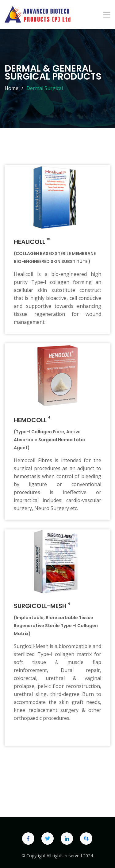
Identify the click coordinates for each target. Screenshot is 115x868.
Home (11, 88)
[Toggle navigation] (107, 15)
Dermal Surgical (45, 88)
